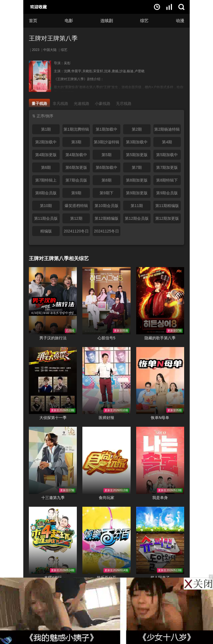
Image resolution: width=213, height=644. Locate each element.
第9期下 (106, 193)
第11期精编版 (167, 206)
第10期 (46, 206)
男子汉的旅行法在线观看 (53, 301)
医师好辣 (106, 418)
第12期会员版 (137, 218)
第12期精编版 (106, 218)
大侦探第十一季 (53, 418)
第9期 (76, 193)
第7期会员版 (76, 180)
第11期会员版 (46, 218)
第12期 (76, 218)
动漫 (180, 21)
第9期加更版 (137, 193)
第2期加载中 (46, 142)
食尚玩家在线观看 (106, 460)
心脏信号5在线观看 (106, 301)
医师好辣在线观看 (106, 381)
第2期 (137, 129)
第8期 (106, 180)
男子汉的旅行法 (53, 338)
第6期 (46, 167)
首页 (33, 21)
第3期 (76, 142)
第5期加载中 (167, 155)
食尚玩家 (106, 498)
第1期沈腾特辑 (76, 129)
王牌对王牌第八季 (53, 38)
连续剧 (107, 21)
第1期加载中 (106, 129)
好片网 (45, 7)
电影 (69, 21)
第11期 (137, 206)
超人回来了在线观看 (160, 540)
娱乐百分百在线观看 (106, 540)
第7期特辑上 (46, 180)
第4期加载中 (76, 155)
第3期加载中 (137, 142)
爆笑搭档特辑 (76, 206)
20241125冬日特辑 (106, 232)
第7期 (137, 167)
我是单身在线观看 (160, 460)
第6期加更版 (76, 167)
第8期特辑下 (167, 180)
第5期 (106, 155)
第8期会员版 (46, 193)
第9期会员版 (167, 193)
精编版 (46, 231)
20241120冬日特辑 (76, 232)
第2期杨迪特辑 (167, 129)
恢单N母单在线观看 (160, 381)
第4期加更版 (46, 155)
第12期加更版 (167, 218)
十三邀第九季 (53, 498)
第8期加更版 (137, 180)
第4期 (167, 142)
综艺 (144, 21)
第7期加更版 (167, 167)
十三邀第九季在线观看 (53, 460)
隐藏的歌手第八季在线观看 (160, 301)
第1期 (46, 129)
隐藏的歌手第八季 (160, 338)
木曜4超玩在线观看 (53, 540)
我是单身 (160, 498)
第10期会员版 (106, 206)
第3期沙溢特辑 (106, 142)
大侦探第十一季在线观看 (53, 381)
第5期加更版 (137, 155)
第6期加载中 (106, 167)
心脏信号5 (106, 338)
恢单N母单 (160, 418)
